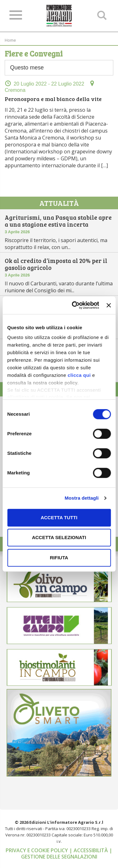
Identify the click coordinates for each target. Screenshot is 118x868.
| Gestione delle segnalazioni (67, 853)
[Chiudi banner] (109, 305)
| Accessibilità (89, 850)
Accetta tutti (59, 517)
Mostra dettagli (81, 498)
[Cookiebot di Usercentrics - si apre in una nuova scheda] (74, 305)
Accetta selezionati (59, 537)
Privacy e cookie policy (37, 850)
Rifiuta (59, 558)
